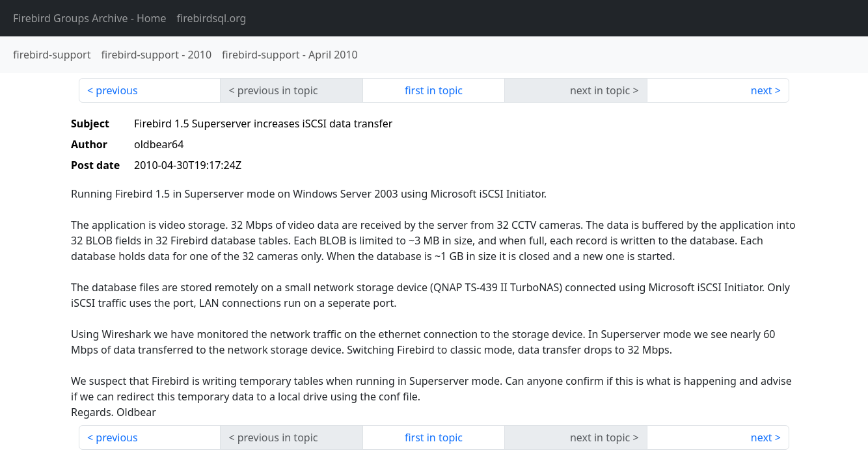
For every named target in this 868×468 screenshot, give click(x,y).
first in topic (434, 90)
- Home (90, 18)
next (762, 90)
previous (116, 90)
